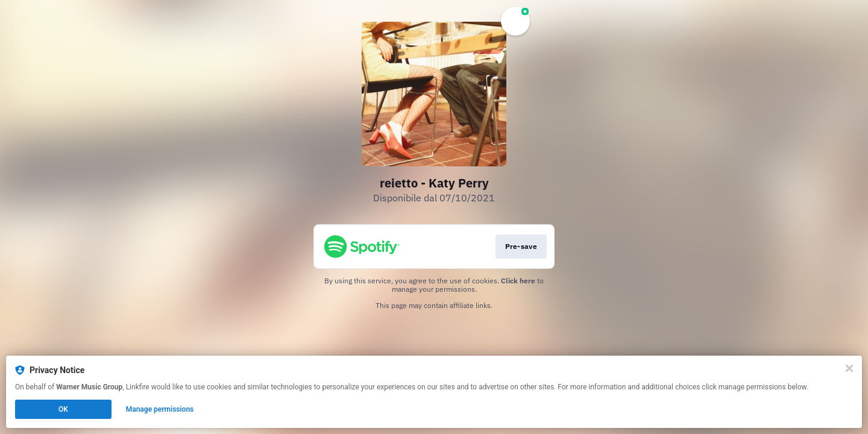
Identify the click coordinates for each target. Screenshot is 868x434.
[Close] (849, 368)
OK (63, 409)
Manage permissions (160, 409)
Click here (518, 281)
